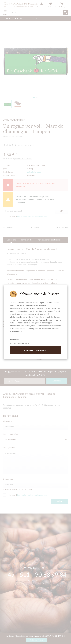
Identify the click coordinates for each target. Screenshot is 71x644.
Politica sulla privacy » (19, 343)
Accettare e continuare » (36, 350)
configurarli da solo (51, 320)
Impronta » (14, 340)
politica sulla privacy (33, 323)
